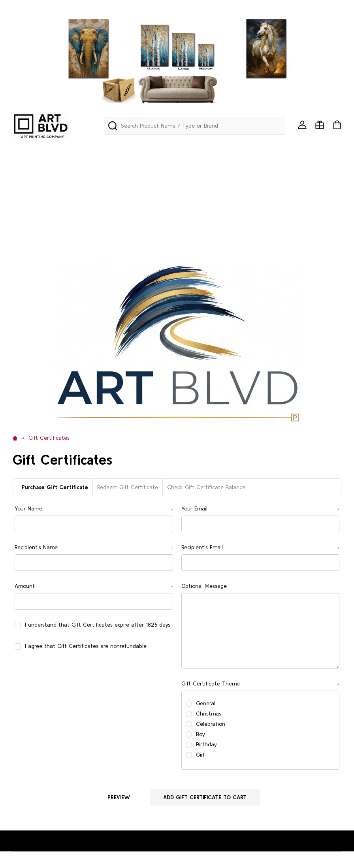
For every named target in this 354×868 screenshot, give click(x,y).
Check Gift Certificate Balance (206, 487)
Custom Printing (36, 250)
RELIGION (285, 210)
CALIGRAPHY (171, 169)
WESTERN (246, 230)
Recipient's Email (260, 548)
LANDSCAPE (206, 189)
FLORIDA (106, 189)
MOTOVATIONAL (70, 210)
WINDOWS (286, 230)
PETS (218, 210)
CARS (208, 169)
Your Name (94, 509)
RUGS (316, 210)
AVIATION (62, 169)
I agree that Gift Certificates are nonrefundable (86, 646)
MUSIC (113, 210)
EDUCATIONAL (33, 189)
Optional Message (204, 586)
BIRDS (135, 169)
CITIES (272, 169)
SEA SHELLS (28, 230)
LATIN (241, 189)
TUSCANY (69, 230)
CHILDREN (239, 169)
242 (18, 149)
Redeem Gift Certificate (128, 487)
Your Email (260, 509)
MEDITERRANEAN (310, 189)
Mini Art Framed (58, 149)
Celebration (211, 724)
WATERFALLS (204, 230)
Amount (94, 587)
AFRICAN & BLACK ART (243, 149)
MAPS (267, 189)
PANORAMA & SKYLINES (126, 149)
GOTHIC (168, 189)
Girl (200, 755)
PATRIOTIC (186, 210)
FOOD (137, 189)
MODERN (25, 210)
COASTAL (305, 169)
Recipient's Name (94, 548)
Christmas (209, 714)
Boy (201, 734)
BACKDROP (101, 169)
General (206, 703)
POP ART (249, 210)
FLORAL (74, 189)
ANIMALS (299, 149)
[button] (177, 343)
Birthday (206, 744)
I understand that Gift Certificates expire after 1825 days (98, 625)
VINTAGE (164, 230)
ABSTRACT (185, 149)
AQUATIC (25, 169)
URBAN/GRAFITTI (117, 230)
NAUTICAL (146, 210)
